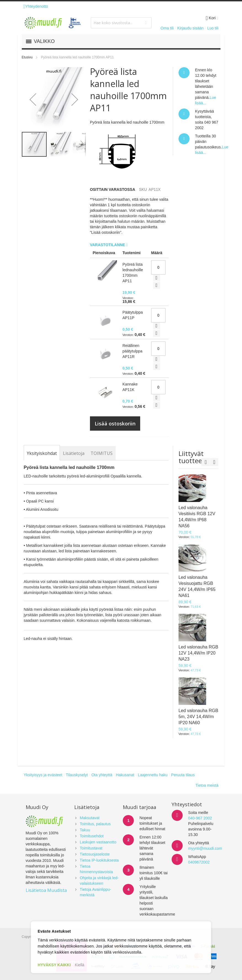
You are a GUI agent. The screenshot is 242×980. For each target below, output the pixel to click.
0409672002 (199, 862)
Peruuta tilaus (183, 775)
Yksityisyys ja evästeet (43, 775)
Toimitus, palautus (95, 824)
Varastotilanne (108, 245)
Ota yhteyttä (102, 775)
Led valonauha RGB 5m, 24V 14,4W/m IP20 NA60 (198, 717)
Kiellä (79, 965)
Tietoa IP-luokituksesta (99, 860)
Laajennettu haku (153, 775)
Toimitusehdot (92, 836)
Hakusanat (125, 775)
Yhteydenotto (36, 6)
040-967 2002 (200, 818)
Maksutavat (90, 818)
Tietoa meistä (207, 785)
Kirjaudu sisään (190, 28)
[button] (33, 99)
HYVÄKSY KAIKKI (54, 965)
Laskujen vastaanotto (98, 842)
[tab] (42, 453)
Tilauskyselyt (77, 775)
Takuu (85, 830)
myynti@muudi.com (205, 848)
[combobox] (121, 23)
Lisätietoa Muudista (46, 890)
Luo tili (213, 28)
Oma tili (167, 28)
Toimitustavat (91, 848)
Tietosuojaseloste (95, 854)
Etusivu (27, 57)
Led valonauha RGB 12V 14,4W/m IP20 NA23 (198, 653)
